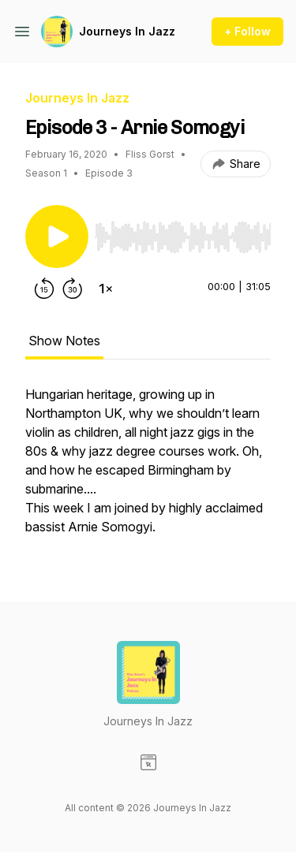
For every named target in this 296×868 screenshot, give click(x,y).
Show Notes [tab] (64, 341)
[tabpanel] (148, 468)
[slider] (183, 237)
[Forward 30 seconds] (73, 289)
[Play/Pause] (57, 237)
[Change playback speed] (106, 289)
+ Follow (247, 31)
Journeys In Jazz (127, 31)
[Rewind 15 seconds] (44, 289)
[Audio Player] (183, 233)
